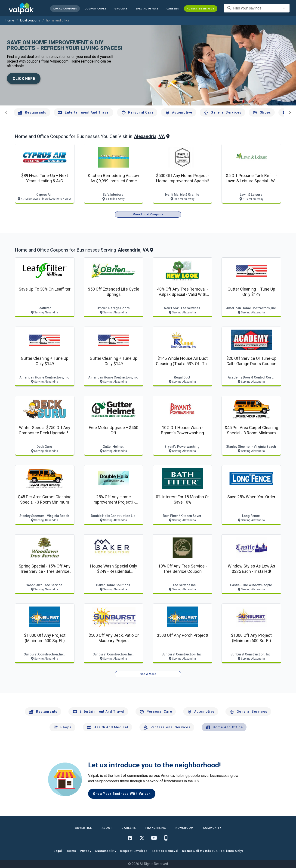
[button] (147, 9)
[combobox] (257, 8)
